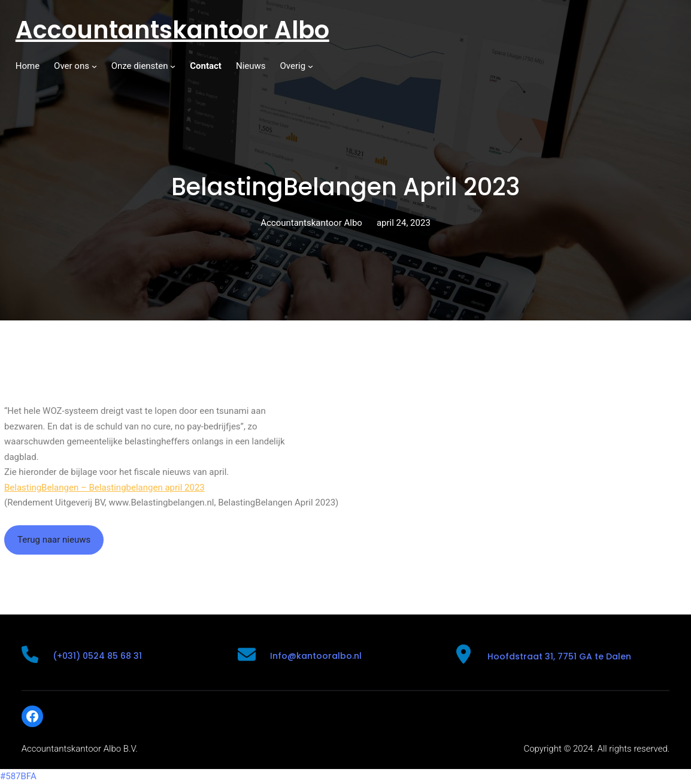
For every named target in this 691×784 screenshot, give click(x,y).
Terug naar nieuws (54, 540)
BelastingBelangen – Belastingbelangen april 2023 (104, 488)
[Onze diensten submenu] (173, 66)
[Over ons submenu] (94, 66)
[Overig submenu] (310, 66)
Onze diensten (140, 66)
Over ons (72, 66)
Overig (293, 66)
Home (28, 66)
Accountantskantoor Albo (172, 30)
